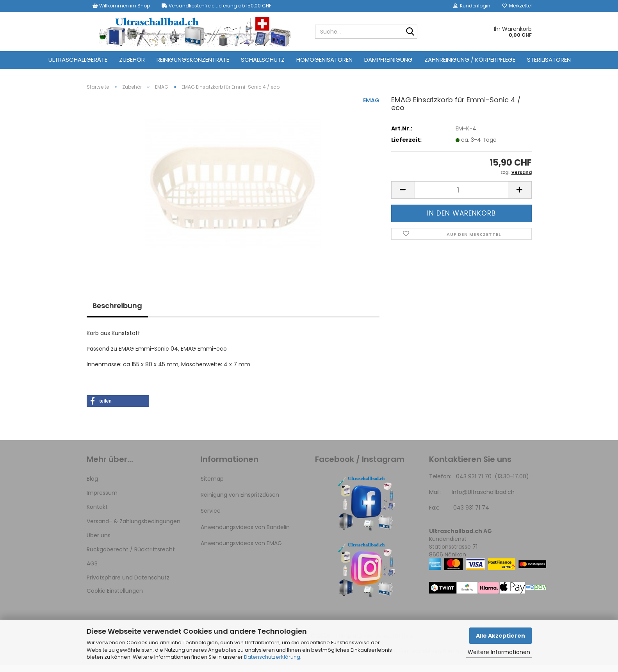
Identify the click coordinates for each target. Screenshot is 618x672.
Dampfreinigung (388, 60)
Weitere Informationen (499, 652)
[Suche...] (410, 32)
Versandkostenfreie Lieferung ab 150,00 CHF (216, 6)
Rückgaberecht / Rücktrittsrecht (131, 556)
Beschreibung (117, 313)
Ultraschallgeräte (78, 60)
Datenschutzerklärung (272, 657)
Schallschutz (263, 60)
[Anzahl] (461, 197)
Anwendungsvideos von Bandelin (245, 534)
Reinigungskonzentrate (193, 60)
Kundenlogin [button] (472, 6)
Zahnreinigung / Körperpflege (470, 60)
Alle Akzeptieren (500, 636)
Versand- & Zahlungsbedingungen (134, 528)
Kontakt (97, 514)
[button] (403, 197)
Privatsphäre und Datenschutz (128, 585)
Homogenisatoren (324, 60)
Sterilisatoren (549, 60)
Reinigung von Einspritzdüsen (240, 502)
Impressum (102, 500)
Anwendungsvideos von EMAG (241, 550)
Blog (92, 486)
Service (211, 518)
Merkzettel (517, 6)
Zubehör (132, 60)
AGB (92, 570)
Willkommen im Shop (121, 6)
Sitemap (212, 486)
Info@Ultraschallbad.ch (483, 499)
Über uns (99, 542)
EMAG (371, 107)
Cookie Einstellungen (115, 598)
